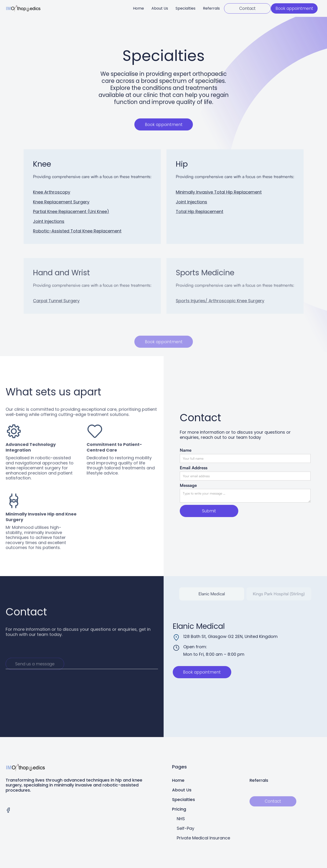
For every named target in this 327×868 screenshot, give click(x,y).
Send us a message (35, 675)
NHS (181, 819)
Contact (247, 8)
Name (186, 450)
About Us (160, 8)
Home (138, 8)
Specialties (186, 8)
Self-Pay (186, 828)
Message (188, 485)
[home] (23, 8)
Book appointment (294, 8)
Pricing (179, 809)
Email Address (194, 468)
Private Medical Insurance (203, 838)
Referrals (211, 8)
